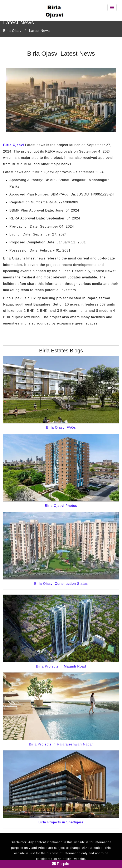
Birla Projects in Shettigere (61, 822)
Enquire (61, 864)
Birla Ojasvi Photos (61, 506)
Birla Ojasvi (14, 145)
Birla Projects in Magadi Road (61, 666)
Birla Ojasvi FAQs (61, 428)
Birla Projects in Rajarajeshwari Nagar (61, 744)
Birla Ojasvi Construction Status (61, 584)
